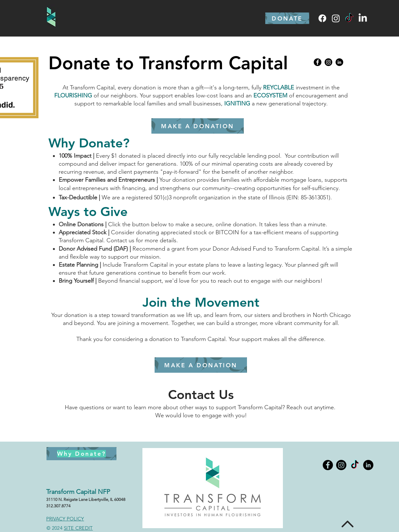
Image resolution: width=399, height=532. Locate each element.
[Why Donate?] (81, 454)
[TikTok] (349, 18)
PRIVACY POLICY (65, 519)
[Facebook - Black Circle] (318, 62)
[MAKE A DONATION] (201, 365)
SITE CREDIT (78, 528)
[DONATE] (287, 18)
